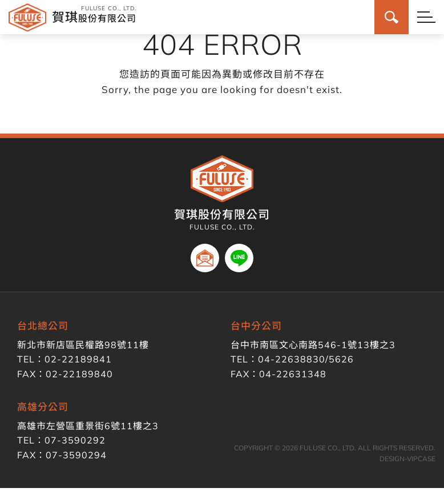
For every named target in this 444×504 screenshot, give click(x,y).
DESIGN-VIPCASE (407, 459)
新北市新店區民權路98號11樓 (83, 345)
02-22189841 (78, 359)
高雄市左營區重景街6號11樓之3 (88, 426)
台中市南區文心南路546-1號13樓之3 (313, 345)
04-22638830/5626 (306, 359)
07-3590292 (75, 440)
